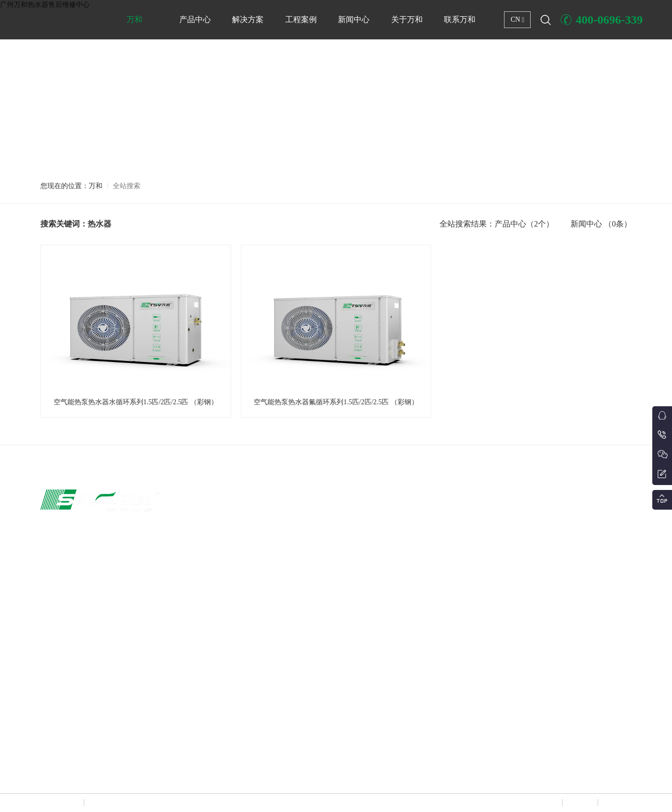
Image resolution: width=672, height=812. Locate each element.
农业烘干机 (281, 628)
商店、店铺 (506, 535)
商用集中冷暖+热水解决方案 (416, 572)
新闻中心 (354, 19)
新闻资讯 (616, 516)
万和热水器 (99, 803)
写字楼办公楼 (509, 516)
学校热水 (503, 572)
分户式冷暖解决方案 (405, 591)
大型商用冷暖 (284, 572)
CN (517, 20)
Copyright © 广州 (62, 803)
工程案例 (301, 19)
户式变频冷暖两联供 (293, 553)
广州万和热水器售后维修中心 (74, 19)
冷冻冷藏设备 (284, 666)
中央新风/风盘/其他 (291, 722)
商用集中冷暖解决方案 (408, 516)
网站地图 (579, 803)
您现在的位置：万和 (71, 186)
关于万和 (407, 19)
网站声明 (544, 803)
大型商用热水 (284, 535)
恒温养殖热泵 (284, 610)
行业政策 (616, 553)
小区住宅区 (506, 591)
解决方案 (248, 19)
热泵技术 (616, 535)
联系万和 (460, 19)
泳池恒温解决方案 (403, 535)
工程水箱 (278, 703)
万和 (134, 19)
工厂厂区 (503, 553)
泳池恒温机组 (284, 591)
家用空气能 (281, 516)
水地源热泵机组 (287, 647)
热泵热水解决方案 (403, 553)
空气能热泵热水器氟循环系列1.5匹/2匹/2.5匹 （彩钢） (336, 402)
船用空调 (278, 684)
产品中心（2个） (524, 224)
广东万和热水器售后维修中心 (201, 774)
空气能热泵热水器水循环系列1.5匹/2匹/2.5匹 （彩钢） (136, 402)
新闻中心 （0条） (601, 224)
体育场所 (503, 610)
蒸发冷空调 (281, 741)
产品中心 (195, 19)
